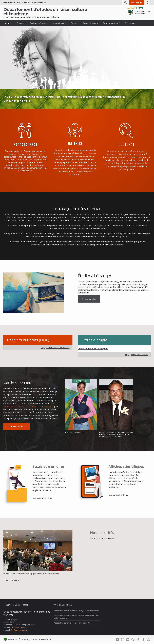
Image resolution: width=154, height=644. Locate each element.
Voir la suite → (12, 580)
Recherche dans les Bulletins (58, 348)
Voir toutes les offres (139, 355)
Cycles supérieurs (38, 23)
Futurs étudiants (112, 23)
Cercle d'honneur (91, 23)
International (58, 23)
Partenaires (130, 23)
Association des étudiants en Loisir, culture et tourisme (76, 611)
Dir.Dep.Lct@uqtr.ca (19, 630)
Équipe (74, 23)
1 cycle (20, 23)
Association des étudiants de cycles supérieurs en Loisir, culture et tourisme (77, 617)
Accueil (8, 23)
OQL (43, 348)
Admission (137, 2)
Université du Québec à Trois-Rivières (25, 3)
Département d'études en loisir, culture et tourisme (45, 12)
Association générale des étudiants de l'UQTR (73, 623)
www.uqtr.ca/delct (19, 627)
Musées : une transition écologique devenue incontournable (31, 574)
